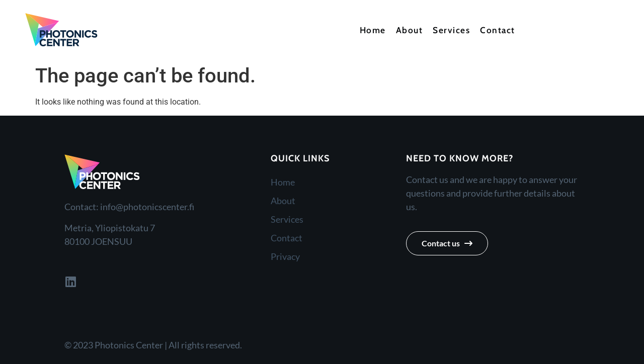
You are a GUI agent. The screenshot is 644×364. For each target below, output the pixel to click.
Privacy (285, 256)
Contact (498, 30)
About (410, 30)
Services (451, 30)
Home (373, 30)
